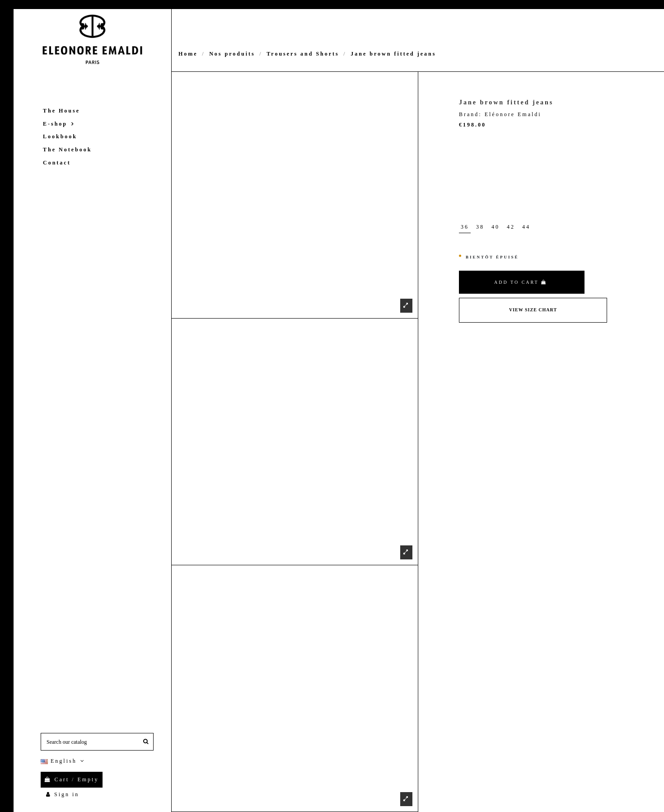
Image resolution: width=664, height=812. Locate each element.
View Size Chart (533, 310)
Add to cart (521, 282)
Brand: (470, 114)
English (63, 761)
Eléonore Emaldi (513, 114)
